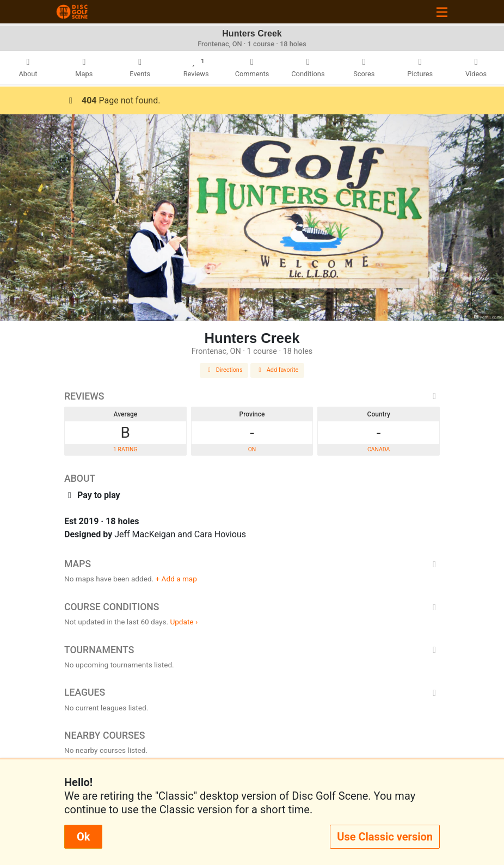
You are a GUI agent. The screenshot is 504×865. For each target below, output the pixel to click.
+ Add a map (176, 579)
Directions (224, 370)
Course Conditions (252, 607)
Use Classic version (385, 837)
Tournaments (252, 650)
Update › (184, 622)
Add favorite (278, 370)
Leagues (252, 692)
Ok (83, 837)
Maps (252, 564)
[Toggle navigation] (442, 12)
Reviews (252, 396)
